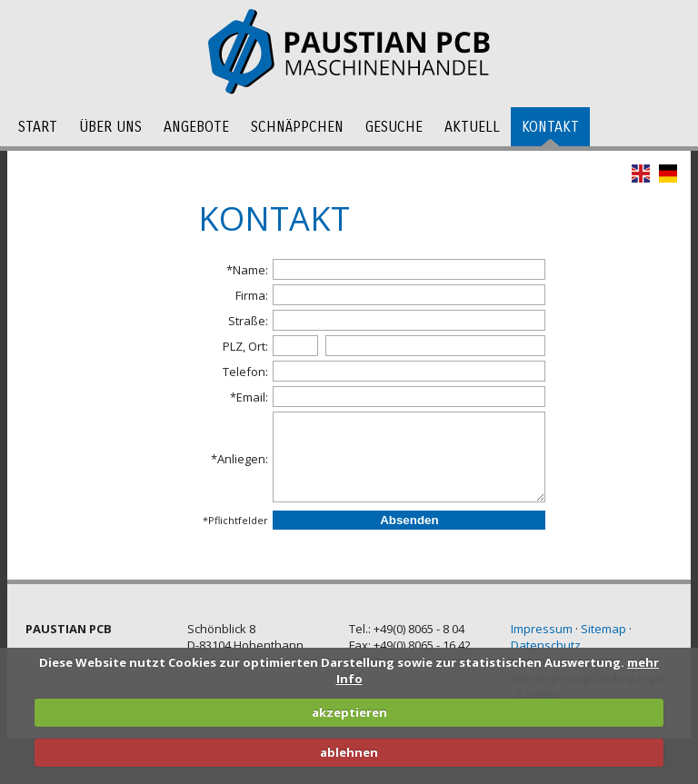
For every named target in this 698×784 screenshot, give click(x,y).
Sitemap (603, 629)
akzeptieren (349, 712)
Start (38, 127)
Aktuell (472, 127)
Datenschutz (546, 645)
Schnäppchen (297, 127)
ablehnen (349, 752)
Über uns (110, 127)
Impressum (542, 629)
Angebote (196, 127)
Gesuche (394, 127)
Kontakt (550, 127)
